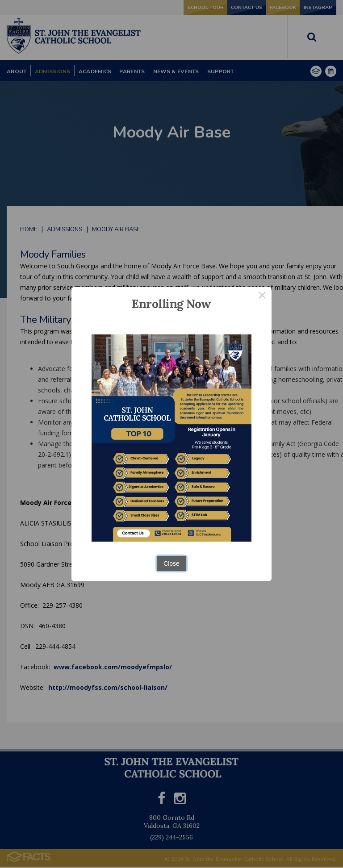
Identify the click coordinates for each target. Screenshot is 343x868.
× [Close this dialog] (262, 296)
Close (171, 563)
